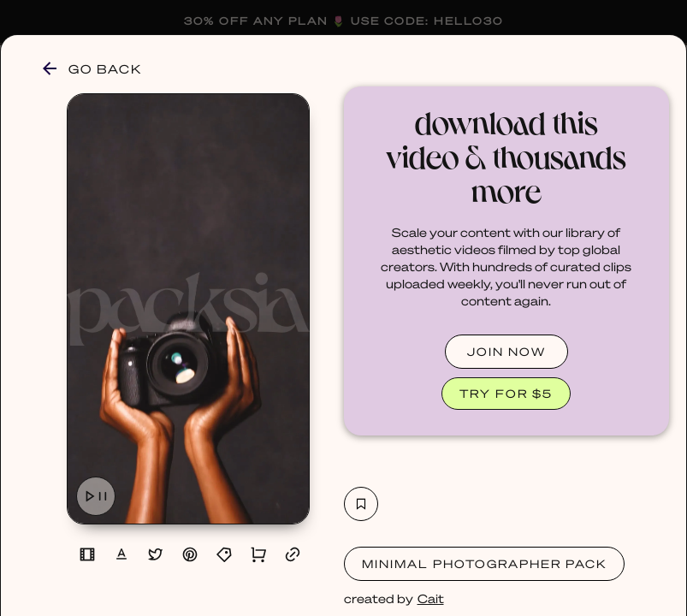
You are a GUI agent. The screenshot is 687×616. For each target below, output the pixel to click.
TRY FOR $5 (506, 393)
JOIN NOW (506, 351)
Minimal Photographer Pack (484, 563)
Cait (431, 598)
